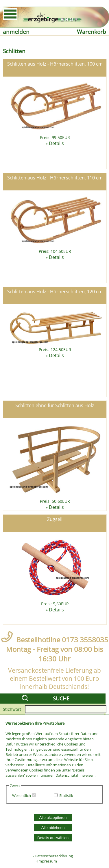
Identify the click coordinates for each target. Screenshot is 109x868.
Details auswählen (53, 838)
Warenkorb (92, 32)
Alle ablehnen (53, 828)
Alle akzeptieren (53, 818)
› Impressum (45, 861)
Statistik (66, 795)
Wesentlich (22, 795)
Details (56, 143)
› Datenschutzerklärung (53, 856)
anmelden (16, 32)
